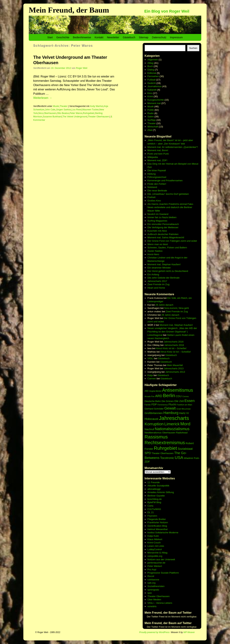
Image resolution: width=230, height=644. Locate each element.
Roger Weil (82, 68)
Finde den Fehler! (157, 184)
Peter (151, 566)
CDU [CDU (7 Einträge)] (179, 396)
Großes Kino (154, 201)
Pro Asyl (152, 570)
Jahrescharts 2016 (174, 342)
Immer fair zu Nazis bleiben (162, 217)
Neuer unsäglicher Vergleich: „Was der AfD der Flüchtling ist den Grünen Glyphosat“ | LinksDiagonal (172, 332)
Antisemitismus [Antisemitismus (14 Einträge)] (178, 390)
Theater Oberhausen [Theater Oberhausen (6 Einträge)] (162, 453)
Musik (56, 106)
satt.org (151, 583)
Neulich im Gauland (158, 214)
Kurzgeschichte (156, 100)
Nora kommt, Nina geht (177, 308)
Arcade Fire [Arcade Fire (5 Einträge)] (150, 396)
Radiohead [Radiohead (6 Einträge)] (182, 433)
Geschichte (63, 37)
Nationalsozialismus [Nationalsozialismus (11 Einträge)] (172, 429)
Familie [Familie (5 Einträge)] (148, 405)
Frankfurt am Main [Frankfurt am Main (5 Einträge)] (184, 405)
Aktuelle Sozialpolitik (158, 486)
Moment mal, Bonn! (158, 150)
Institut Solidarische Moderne (163, 533)
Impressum (176, 37)
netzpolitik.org (155, 556)
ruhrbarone (153, 580)
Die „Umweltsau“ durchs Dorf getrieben (168, 194)
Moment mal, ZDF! (157, 160)
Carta (150, 506)
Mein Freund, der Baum (69, 10)
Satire (151, 117)
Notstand (152, 187)
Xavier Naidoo (155, 251)
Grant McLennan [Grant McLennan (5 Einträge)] (184, 409)
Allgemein (153, 60)
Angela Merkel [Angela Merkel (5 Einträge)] (155, 391)
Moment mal (154, 103)
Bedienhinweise (82, 37)
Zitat (150, 130)
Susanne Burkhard (52, 117)
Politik (151, 110)
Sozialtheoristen (156, 586)
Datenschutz (159, 37)
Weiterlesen (43, 98)
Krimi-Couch (154, 543)
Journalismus (155, 86)
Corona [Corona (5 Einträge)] (185, 396)
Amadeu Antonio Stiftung (161, 492)
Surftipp (152, 120)
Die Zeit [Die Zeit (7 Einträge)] (179, 401)
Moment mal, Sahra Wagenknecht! (166, 237)
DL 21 (151, 512)
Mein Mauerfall (175, 365)
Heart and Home (156, 288)
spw (150, 593)
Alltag (150, 63)
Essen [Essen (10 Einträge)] (189, 401)
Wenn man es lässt (158, 244)
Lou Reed (77, 110)
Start (50, 37)
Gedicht (152, 83)
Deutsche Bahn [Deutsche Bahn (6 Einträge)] (153, 401)
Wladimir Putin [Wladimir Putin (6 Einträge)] (192, 458)
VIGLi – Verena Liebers (160, 603)
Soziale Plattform (170, 573)
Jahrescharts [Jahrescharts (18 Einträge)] (174, 418)
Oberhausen (50, 113)
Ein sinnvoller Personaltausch (163, 224)
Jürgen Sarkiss (63, 110)
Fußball (151, 80)
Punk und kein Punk (158, 154)
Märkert (158, 566)
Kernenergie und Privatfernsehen (165, 180)
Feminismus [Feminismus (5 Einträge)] (163, 405)
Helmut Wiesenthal (158, 529)
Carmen (152, 379)
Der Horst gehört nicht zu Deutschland (168, 271)
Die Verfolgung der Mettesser (163, 227)
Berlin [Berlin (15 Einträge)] (169, 395)
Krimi (150, 96)
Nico (41, 113)
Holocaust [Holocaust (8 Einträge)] (151, 419)
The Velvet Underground (75, 117)
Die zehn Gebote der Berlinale (164, 278)
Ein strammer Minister (159, 268)
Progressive (154, 573)
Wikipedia (153, 157)
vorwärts (152, 606)
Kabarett (152, 90)
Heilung (152, 174)
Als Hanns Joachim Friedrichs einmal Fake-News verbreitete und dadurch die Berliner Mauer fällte (171, 207)
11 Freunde (154, 482)
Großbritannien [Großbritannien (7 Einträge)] (154, 413)
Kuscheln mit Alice (157, 231)
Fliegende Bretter (157, 519)
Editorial (152, 73)
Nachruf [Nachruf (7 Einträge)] (149, 429)
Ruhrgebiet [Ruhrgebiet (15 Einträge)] (165, 448)
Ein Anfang (153, 274)
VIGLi (150, 358)
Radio (151, 113)
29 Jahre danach (164, 305)
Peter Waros (76, 113)
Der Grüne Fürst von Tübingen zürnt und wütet (172, 241)
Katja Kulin (153, 536)
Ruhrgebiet (88, 113)
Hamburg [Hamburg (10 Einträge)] (171, 413)
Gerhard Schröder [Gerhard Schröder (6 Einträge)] (154, 409)
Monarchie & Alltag (157, 553)
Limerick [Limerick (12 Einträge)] (172, 424)
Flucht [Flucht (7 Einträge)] (172, 404)
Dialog (151, 70)
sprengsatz (153, 590)
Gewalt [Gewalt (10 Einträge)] (170, 408)
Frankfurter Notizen (158, 522)
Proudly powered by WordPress (154, 632)
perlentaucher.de (156, 563)
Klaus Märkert (155, 539)
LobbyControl (155, 549)
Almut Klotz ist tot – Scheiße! (171, 348)
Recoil (151, 576)
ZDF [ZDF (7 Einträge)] (147, 462)
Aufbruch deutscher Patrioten (163, 234)
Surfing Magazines (157, 221)
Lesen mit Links (156, 546)
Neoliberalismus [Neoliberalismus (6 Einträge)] (153, 433)
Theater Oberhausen (98, 117)
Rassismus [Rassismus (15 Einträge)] (156, 437)
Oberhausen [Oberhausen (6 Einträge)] (169, 433)
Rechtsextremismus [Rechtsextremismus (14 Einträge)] (165, 443)
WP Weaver (189, 632)
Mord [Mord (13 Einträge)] (185, 424)
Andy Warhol (96, 106)
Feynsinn (152, 516)
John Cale (50, 110)
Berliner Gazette (156, 496)
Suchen (193, 48)
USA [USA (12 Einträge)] (179, 457)
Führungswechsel (157, 177)
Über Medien (154, 600)
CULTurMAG (154, 509)
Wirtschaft (153, 127)
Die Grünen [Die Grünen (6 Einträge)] (168, 401)
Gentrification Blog (157, 526)
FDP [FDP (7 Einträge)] (154, 404)
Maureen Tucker (90, 110)
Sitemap (144, 37)
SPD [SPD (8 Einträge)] (148, 453)
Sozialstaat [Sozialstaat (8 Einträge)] (185, 449)
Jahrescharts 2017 (157, 281)
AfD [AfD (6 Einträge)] (147, 391)
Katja (150, 375)
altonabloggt (154, 489)
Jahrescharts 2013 (174, 368)
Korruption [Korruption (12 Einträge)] (154, 424)
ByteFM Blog (154, 502)
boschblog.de (155, 499)
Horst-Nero (153, 254)
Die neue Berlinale (157, 191)
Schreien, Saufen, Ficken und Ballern (167, 248)
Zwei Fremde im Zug (158, 284)
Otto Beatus (63, 113)
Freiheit (151, 197)
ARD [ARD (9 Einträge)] (159, 396)
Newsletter (113, 37)
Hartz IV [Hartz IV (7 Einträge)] (184, 413)
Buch (150, 66)
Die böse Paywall (157, 170)
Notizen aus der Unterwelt (161, 559)
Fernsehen (153, 76)
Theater (63, 106)
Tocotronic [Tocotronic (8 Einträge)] (167, 458)
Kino (150, 93)
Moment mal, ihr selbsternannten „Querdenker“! (173, 147)
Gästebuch (129, 37)
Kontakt (99, 37)
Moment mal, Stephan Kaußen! (164, 264)
